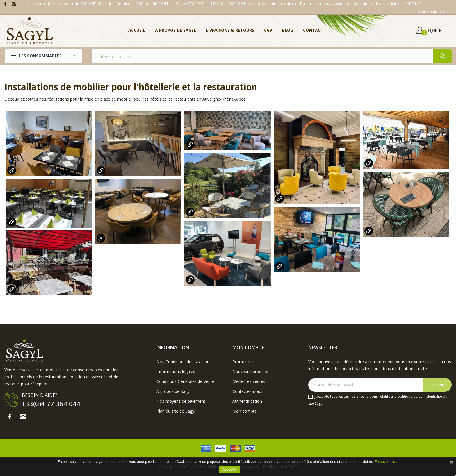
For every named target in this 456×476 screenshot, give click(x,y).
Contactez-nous (247, 391)
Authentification (247, 401)
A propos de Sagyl (173, 391)
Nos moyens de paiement (181, 401)
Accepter (229, 470)
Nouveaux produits (250, 371)
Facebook (5, 4)
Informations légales (176, 371)
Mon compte (245, 411)
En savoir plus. (386, 462)
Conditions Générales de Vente (185, 381)
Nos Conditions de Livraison (183, 362)
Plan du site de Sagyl (176, 411)
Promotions (244, 362)
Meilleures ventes (249, 381)
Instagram (14, 4)
